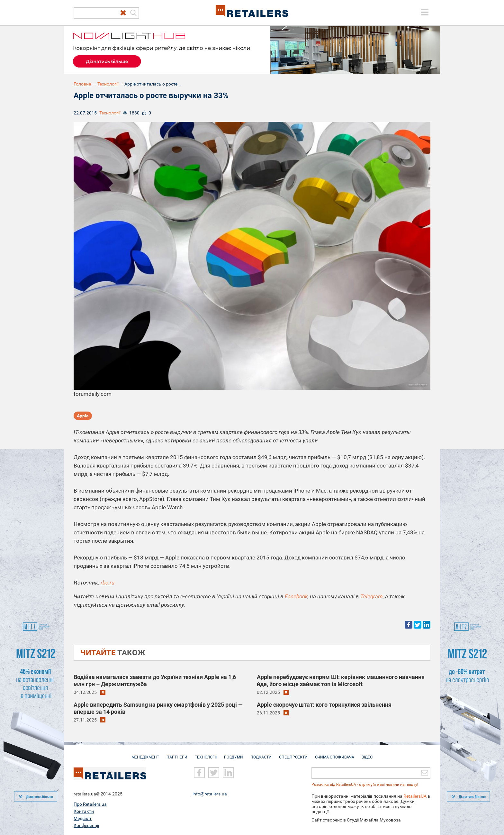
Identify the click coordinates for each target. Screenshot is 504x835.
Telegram (372, 596)
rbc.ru (108, 583)
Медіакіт (83, 818)
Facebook (296, 596)
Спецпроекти (293, 754)
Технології (108, 84)
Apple (83, 416)
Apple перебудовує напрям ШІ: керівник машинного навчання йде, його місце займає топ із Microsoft (341, 681)
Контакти (84, 811)
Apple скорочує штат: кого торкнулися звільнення (324, 705)
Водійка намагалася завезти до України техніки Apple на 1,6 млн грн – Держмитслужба (155, 681)
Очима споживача (335, 754)
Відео (367, 754)
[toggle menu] (425, 12)
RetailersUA (415, 796)
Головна (82, 84)
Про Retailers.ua (90, 804)
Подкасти (261, 754)
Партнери (177, 754)
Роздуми (234, 754)
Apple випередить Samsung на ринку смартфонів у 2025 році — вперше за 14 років (158, 708)
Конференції (86, 825)
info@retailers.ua (210, 794)
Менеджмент (145, 754)
